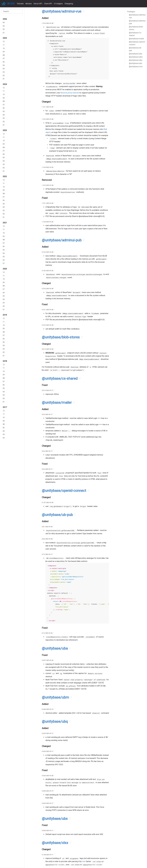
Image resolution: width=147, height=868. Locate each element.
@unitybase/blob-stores (136, 28)
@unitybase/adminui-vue (137, 16)
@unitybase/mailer (137, 39)
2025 (5, 38)
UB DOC (11, 4)
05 (4, 65)
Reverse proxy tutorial (69, 93)
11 (4, 45)
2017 (5, 407)
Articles (29, 4)
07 (4, 59)
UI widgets (58, 4)
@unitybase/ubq (136, 60)
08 (4, 55)
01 (4, 33)
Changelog (69, 4)
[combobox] (12, 11)
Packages (131, 12)
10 (4, 48)
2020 (5, 269)
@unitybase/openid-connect (137, 43)
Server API (38, 4)
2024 (5, 84)
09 (4, 52)
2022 (5, 176)
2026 (5, 19)
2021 (5, 223)
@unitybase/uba (136, 54)
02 (4, 29)
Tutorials (20, 4)
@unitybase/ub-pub (135, 49)
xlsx (84, 861)
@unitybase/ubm (136, 57)
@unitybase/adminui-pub (137, 22)
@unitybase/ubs (136, 63)
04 (4, 23)
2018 (5, 361)
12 (4, 42)
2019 (5, 315)
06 (4, 62)
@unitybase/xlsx (136, 67)
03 (4, 26)
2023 (5, 130)
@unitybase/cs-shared (135, 34)
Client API (48, 4)
